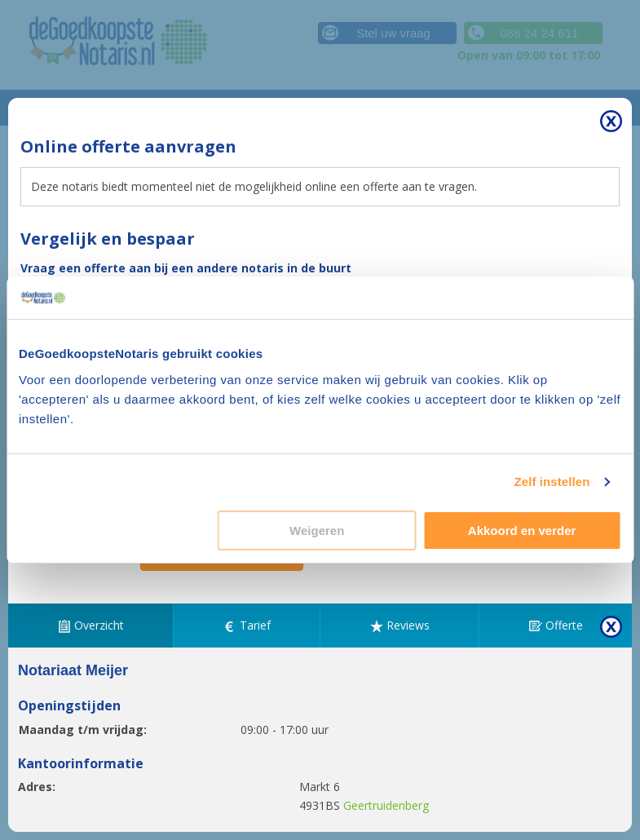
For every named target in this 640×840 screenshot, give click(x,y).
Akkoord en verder (522, 531)
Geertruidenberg (386, 805)
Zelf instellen (552, 482)
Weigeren (317, 531)
